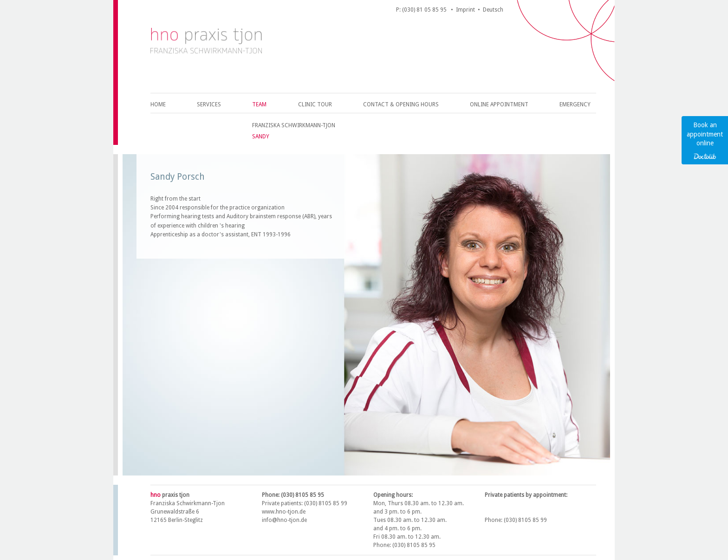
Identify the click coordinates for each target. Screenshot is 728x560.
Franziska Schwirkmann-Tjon (294, 125)
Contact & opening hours (401, 104)
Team (259, 104)
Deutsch (493, 10)
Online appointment (499, 104)
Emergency (575, 104)
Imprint (465, 10)
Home (158, 104)
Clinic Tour (315, 104)
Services (209, 104)
